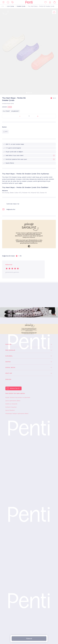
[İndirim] (13, 2)
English (8, 379)
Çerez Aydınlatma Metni (13, 401)
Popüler (8, 344)
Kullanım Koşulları (11, 407)
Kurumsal (9, 356)
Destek (8, 362)
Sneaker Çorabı (21, 6)
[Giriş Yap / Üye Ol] (50, 2)
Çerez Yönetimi (10, 410)
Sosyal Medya (10, 368)
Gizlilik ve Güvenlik (11, 404)
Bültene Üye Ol (15, 388)
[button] (27, 93)
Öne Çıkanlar (10, 350)
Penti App (9, 373)
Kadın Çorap (10, 6)
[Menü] (3, 2)
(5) (54, 98)
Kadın (2, 6)
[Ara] (8, 2)
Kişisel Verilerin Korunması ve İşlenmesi (18, 397)
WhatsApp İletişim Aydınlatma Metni (17, 414)
